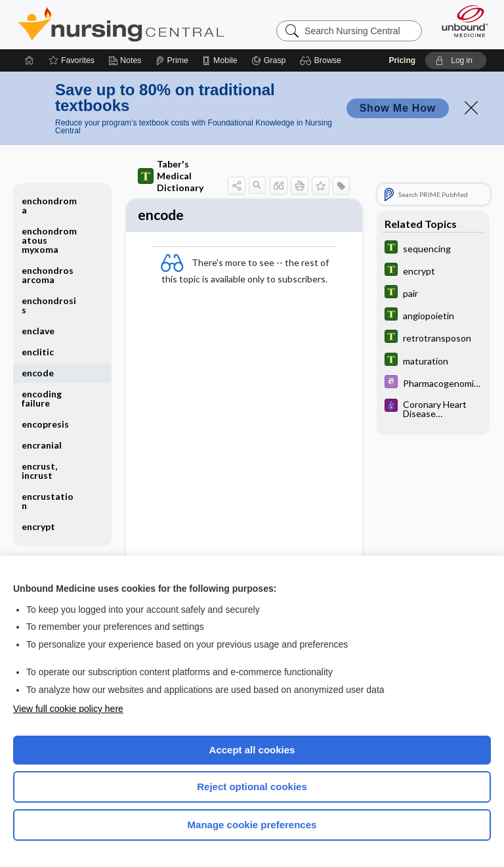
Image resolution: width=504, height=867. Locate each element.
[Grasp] (269, 60)
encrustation (48, 501)
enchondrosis (49, 305)
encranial (42, 445)
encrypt (38, 526)
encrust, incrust (39, 471)
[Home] (30, 60)
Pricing (402, 60)
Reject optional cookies (252, 787)
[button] (323, 60)
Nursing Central (121, 24)
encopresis (45, 424)
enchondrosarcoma (48, 275)
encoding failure (42, 398)
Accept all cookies (252, 750)
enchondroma (49, 205)
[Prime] (172, 60)
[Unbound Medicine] (461, 21)
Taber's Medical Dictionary (171, 176)
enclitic (38, 352)
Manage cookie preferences (252, 825)
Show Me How (398, 108)
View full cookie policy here (68, 709)
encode (38, 373)
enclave (38, 331)
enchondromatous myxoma (49, 240)
